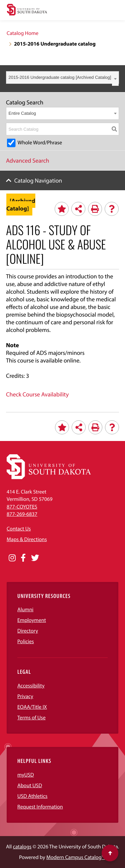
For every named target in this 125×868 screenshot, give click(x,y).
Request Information (40, 807)
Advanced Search (28, 160)
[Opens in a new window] (12, 558)
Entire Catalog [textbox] (22, 113)
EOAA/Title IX (32, 707)
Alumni (25, 610)
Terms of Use (31, 718)
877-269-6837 (22, 514)
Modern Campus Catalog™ (75, 857)
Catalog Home (22, 33)
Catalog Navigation (38, 180)
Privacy (25, 696)
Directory (28, 631)
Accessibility (31, 686)
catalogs (22, 847)
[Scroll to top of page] (110, 853)
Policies (26, 642)
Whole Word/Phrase (40, 143)
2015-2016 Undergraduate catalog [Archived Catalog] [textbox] (60, 77)
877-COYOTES (22, 507)
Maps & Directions (27, 539)
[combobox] (62, 77)
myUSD (26, 775)
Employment (32, 620)
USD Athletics (32, 796)
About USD (30, 786)
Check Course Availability (37, 394)
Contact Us (19, 529)
